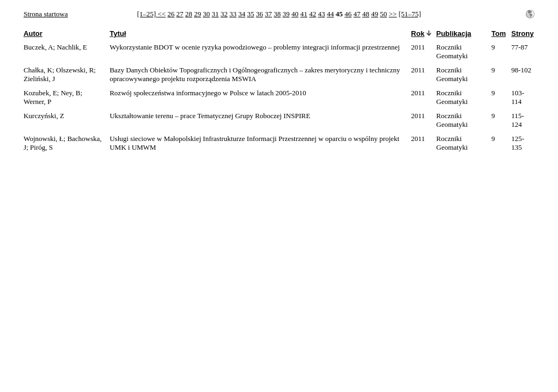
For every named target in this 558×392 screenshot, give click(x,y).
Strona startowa (46, 14)
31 (216, 14)
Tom (499, 33)
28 (189, 14)
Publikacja (454, 33)
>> (393, 14)
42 (313, 14)
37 (268, 14)
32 (224, 14)
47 (357, 14)
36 (260, 14)
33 (233, 14)
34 (242, 14)
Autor (33, 33)
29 (198, 14)
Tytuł (118, 33)
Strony (522, 33)
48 (366, 14)
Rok (418, 33)
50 (383, 14)
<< (162, 14)
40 (295, 14)
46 (348, 14)
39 (286, 14)
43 (322, 14)
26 (171, 14)
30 (206, 14)
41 (304, 14)
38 (277, 14)
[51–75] (410, 14)
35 (251, 14)
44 (330, 14)
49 (375, 14)
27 (180, 14)
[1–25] (147, 14)
